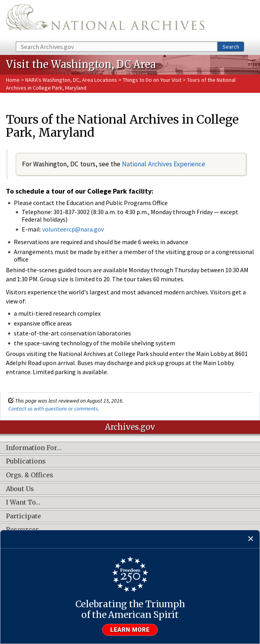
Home (13, 80)
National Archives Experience (164, 164)
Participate (23, 516)
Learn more (130, 630)
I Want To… (23, 503)
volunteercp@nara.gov (73, 229)
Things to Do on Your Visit (152, 80)
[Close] (251, 539)
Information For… (34, 448)
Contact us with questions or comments (53, 409)
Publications (26, 461)
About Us (20, 489)
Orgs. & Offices (30, 475)
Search (231, 47)
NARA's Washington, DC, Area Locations (71, 80)
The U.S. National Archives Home (105, 20)
